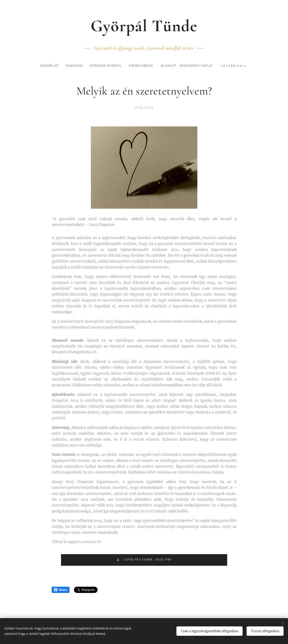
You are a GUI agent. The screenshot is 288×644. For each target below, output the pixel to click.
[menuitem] (74, 66)
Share (61, 590)
